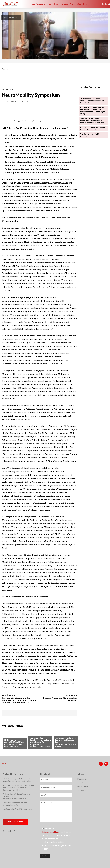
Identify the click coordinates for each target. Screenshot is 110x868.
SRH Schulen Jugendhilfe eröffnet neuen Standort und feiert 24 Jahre (14, 743)
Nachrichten (13, 17)
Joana (13, 102)
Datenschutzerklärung (51, 832)
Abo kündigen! (9, 831)
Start (5, 17)
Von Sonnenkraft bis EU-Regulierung (90, 135)
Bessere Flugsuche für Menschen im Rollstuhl (60, 699)
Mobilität (60, 734)
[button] (106, 4)
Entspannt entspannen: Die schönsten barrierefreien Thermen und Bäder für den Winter (20, 700)
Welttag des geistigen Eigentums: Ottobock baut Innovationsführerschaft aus (92, 121)
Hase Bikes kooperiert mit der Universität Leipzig (93, 128)
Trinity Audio (27, 121)
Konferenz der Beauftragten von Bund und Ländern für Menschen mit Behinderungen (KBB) (40, 742)
